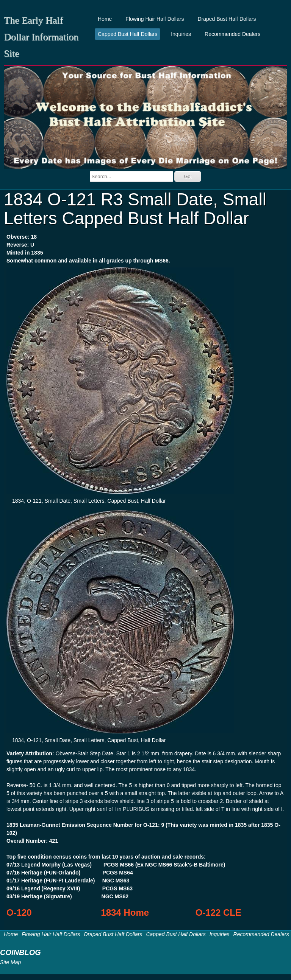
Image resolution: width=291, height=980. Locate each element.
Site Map (10, 962)
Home (105, 19)
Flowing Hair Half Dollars (155, 19)
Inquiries (181, 34)
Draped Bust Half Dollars (227, 19)
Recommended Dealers (232, 34)
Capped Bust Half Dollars (128, 34)
